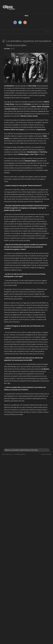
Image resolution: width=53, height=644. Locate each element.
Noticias (13, 49)
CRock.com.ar (9, 454)
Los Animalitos (15, 450)
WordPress (23, 454)
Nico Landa (34, 450)
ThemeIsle (48, 454)
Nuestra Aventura (25, 450)
